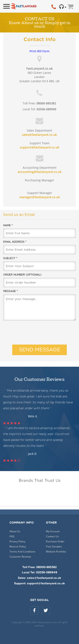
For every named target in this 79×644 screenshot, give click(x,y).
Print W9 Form (39, 51)
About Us (15, 531)
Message (10, 291)
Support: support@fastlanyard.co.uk (39, 584)
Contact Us (52, 536)
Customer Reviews (20, 557)
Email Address (15, 242)
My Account (53, 531)
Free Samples (54, 546)
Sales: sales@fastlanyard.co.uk (39, 578)
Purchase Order (55, 541)
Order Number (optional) (22, 275)
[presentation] (40, 332)
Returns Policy (18, 546)
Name (8, 225)
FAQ (12, 536)
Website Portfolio (56, 552)
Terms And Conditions (22, 552)
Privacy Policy (17, 541)
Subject (10, 258)
